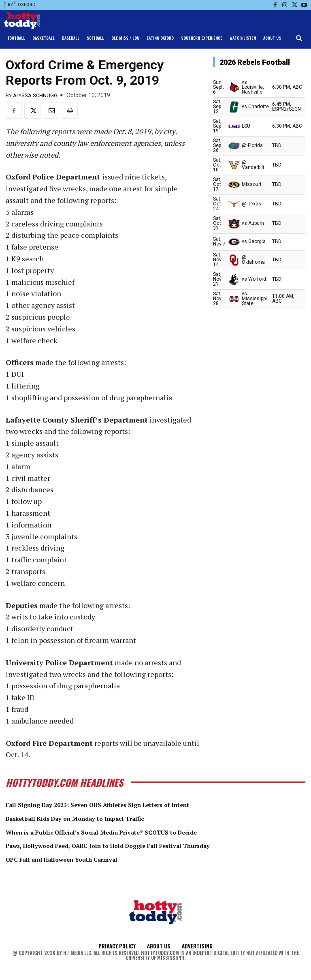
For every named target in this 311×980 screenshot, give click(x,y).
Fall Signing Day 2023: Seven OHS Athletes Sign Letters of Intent (123, 804)
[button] (299, 38)
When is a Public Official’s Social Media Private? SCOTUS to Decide (127, 831)
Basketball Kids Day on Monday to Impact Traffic (95, 818)
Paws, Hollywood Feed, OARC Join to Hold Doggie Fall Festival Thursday (136, 845)
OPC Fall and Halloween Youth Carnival (77, 859)
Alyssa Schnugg (35, 95)
